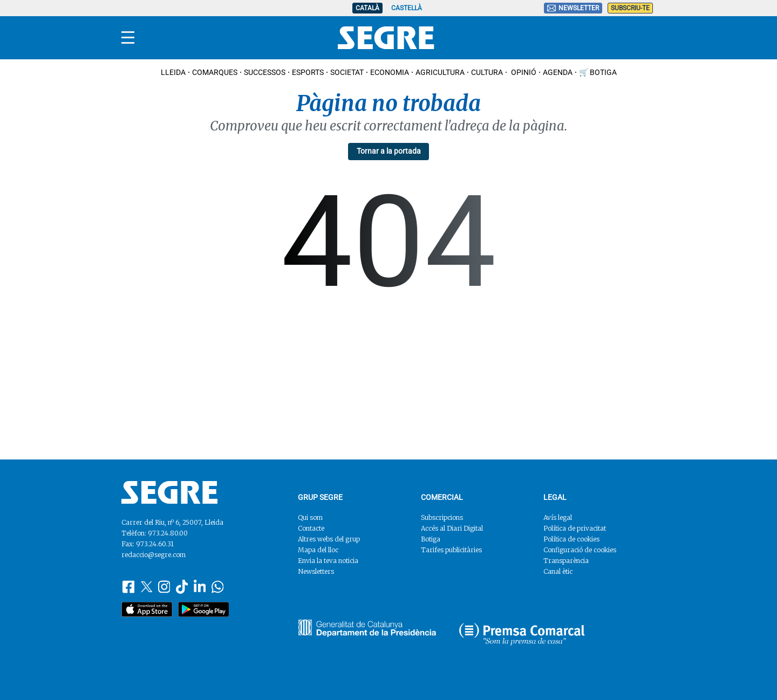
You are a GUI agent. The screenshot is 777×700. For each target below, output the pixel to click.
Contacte (311, 528)
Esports (308, 72)
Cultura (487, 72)
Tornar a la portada (389, 151)
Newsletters (316, 571)
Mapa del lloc (318, 550)
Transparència (566, 561)
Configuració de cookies (580, 550)
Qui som (310, 517)
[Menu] (128, 38)
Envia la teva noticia (328, 561)
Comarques (215, 72)
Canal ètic (558, 571)
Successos (265, 72)
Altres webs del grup (329, 539)
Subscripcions (442, 517)
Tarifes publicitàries (451, 550)
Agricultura (440, 72)
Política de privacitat (575, 528)
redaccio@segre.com (154, 555)
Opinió (523, 72)
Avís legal (558, 517)
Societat (347, 72)
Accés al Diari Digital (452, 528)
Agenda (558, 72)
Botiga (431, 539)
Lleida (173, 72)
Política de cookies (571, 539)
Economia (390, 72)
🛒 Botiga (598, 72)
